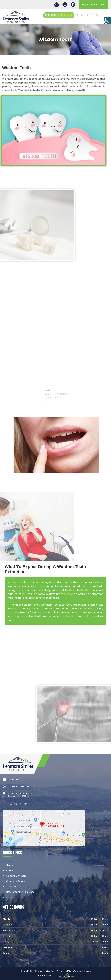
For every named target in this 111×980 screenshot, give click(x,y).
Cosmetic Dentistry (17, 881)
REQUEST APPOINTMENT (93, 5)
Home (10, 865)
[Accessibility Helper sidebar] (107, 20)
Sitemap (87, 971)
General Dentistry (16, 876)
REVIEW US (59, 15)
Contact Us (13, 897)
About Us (11, 870)
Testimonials (13, 886)
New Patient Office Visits (20, 892)
